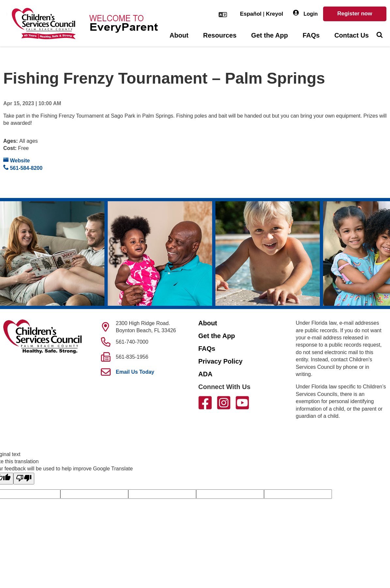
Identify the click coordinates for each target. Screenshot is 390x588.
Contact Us (351, 35)
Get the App (270, 35)
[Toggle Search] (379, 36)
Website (17, 160)
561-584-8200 (23, 168)
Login (305, 13)
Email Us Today (135, 372)
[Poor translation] (24, 479)
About (179, 35)
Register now (355, 14)
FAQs (311, 35)
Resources (220, 35)
